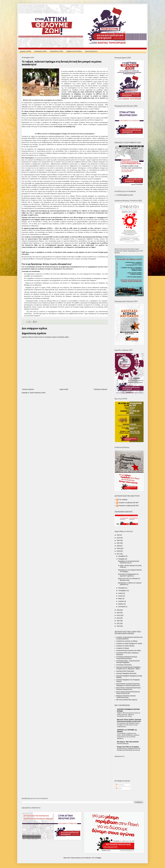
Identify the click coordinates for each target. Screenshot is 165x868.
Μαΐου (120, 599)
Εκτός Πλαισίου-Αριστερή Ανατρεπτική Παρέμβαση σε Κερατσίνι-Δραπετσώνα (128, 685)
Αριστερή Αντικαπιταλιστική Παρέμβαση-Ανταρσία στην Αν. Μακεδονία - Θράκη (129, 668)
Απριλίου (121, 601)
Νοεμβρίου (122, 559)
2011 (118, 623)
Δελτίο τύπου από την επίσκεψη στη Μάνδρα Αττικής (129, 579)
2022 (118, 540)
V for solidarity (123, 500)
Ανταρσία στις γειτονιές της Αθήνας (127, 641)
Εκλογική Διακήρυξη (123, 743)
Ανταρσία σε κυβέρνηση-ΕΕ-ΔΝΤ (129, 503)
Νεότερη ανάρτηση (28, 389)
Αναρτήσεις (120, 785)
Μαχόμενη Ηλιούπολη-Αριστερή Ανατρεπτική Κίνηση (126, 697)
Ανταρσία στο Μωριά (123, 648)
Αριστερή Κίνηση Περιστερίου (125, 671)
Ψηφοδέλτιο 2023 (57, 51)
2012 (118, 621)
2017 (118, 554)
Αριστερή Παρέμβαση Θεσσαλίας (126, 673)
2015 (118, 613)
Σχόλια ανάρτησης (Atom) (38, 393)
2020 (118, 546)
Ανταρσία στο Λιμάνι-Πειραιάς (125, 646)
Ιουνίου (121, 596)
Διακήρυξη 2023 (40, 51)
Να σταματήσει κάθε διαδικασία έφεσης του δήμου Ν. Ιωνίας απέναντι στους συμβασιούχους (128, 725)
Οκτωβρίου (122, 588)
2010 (118, 626)
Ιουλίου (121, 593)
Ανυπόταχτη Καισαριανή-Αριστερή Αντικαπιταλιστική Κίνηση (127, 658)
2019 (118, 548)
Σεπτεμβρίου (122, 591)
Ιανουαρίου (122, 607)
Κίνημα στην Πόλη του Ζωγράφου (128, 747)
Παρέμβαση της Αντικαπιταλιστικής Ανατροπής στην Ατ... (129, 562)
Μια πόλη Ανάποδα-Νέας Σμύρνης (127, 700)
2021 (118, 543)
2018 (118, 551)
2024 (118, 535)
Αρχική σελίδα (25, 51)
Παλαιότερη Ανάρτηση (100, 389)
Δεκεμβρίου (122, 556)
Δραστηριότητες (91, 51)
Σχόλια (119, 788)
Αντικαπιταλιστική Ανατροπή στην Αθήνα (129, 651)
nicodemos (88, 858)
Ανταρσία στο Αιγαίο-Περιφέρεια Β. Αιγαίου (129, 644)
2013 (118, 618)
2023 (118, 538)
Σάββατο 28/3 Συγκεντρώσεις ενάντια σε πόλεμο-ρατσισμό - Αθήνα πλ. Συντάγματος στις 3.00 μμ (129, 715)
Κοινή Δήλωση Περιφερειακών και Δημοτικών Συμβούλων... (128, 575)
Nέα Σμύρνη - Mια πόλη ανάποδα (128, 742)
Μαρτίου (121, 604)
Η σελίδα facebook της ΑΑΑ (125, 195)
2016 (118, 610)
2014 (118, 615)
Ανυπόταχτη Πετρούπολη (124, 665)
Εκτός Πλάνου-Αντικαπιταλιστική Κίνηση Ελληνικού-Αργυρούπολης (129, 689)
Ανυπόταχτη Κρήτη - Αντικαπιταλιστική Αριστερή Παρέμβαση (128, 662)
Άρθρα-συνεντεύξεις (74, 51)
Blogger (99, 858)
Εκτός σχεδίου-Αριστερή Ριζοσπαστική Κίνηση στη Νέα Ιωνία (128, 693)
